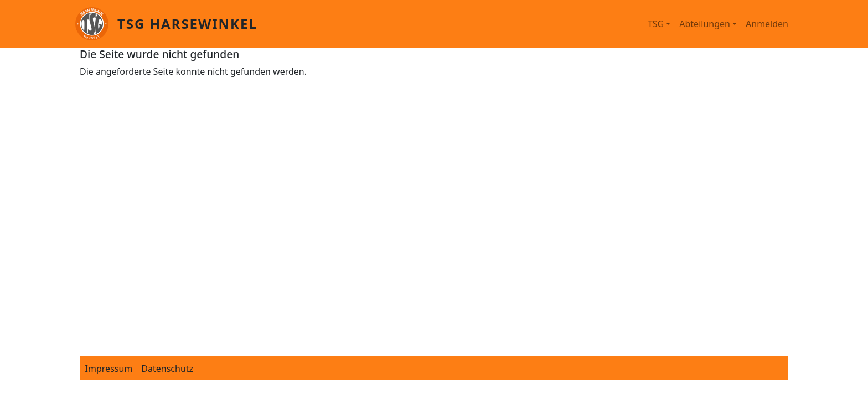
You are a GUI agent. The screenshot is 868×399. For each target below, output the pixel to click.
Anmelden (767, 24)
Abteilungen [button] (705, 24)
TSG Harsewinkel (187, 24)
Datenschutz (167, 369)
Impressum (109, 369)
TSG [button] (656, 24)
